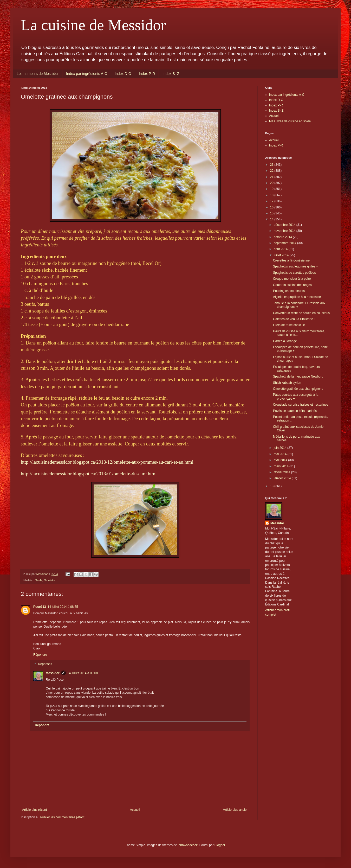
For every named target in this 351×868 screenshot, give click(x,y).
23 (272, 165)
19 (272, 189)
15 (272, 213)
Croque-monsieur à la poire (292, 279)
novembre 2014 (285, 231)
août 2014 (281, 249)
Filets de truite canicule (289, 325)
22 (272, 171)
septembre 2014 (285, 243)
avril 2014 (281, 460)
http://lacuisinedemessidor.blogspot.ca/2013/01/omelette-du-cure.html (89, 474)
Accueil (135, 810)
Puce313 (40, 607)
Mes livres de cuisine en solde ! (291, 121)
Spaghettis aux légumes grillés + (295, 266)
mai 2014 (281, 454)
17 (272, 201)
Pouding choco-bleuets (289, 291)
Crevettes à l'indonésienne (291, 260)
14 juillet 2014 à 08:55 (63, 607)
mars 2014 (282, 466)
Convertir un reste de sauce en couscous (301, 313)
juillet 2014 (282, 255)
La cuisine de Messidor (93, 25)
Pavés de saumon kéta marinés (295, 411)
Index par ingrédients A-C (87, 74)
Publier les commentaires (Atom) (63, 817)
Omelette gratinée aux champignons (298, 389)
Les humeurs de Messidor (38, 74)
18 (272, 195)
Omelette (49, 580)
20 (272, 183)
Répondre (40, 655)
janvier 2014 (283, 478)
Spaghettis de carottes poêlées (294, 273)
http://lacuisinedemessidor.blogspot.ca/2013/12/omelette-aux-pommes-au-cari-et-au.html (107, 462)
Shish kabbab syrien (287, 383)
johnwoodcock (188, 845)
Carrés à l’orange (285, 341)
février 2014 (282, 472)
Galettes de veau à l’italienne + (294, 319)
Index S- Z (171, 74)
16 (272, 207)
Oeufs (39, 580)
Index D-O (123, 74)
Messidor (53, 673)
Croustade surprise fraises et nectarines (301, 405)
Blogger (220, 845)
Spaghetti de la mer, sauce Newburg (298, 376)
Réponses (45, 664)
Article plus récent (34, 810)
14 (272, 219)
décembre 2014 (285, 225)
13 (272, 486)
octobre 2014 (283, 237)
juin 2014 (281, 448)
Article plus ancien (236, 810)
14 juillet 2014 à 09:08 (83, 673)
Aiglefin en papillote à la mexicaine (297, 297)
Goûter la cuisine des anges (292, 285)
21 (272, 177)
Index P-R (147, 74)
